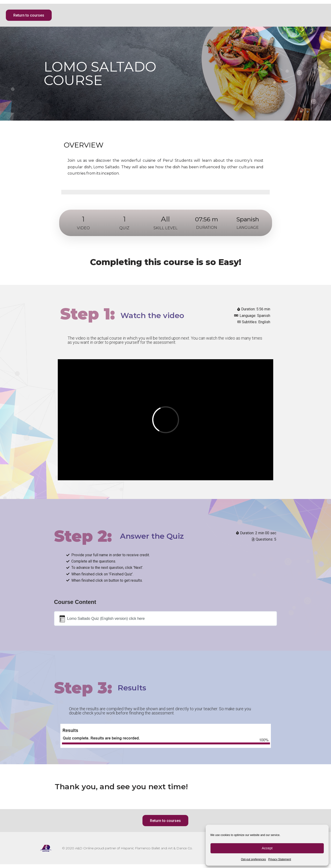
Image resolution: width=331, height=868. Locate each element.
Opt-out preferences (253, 859)
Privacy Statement (280, 859)
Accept (267, 848)
